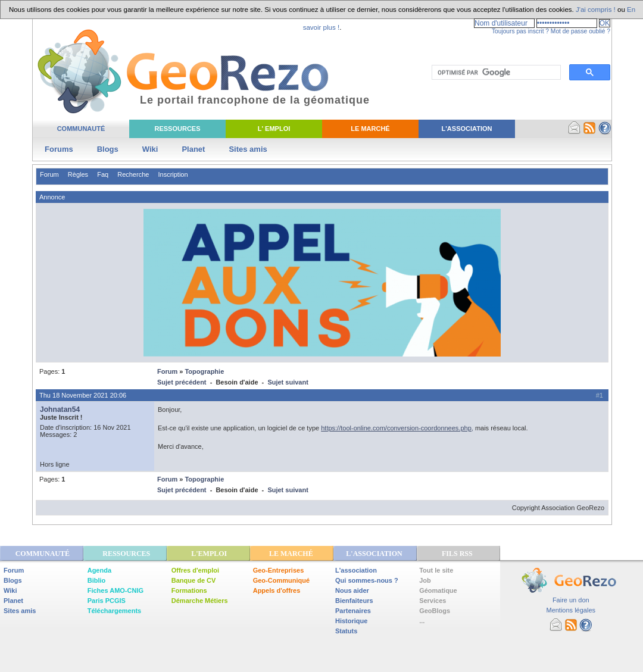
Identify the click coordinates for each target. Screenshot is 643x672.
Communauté (81, 129)
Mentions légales (571, 610)
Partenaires (353, 611)
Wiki (150, 149)
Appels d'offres (277, 590)
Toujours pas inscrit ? (520, 31)
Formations (189, 590)
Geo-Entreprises (279, 570)
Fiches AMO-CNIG (116, 590)
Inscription (173, 174)
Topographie (204, 371)
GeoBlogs (435, 611)
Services (433, 601)
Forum (49, 174)
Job (425, 580)
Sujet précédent (182, 382)
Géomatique (438, 590)
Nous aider (352, 590)
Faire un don (571, 600)
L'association (356, 570)
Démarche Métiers (200, 601)
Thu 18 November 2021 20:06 (83, 395)
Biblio (97, 580)
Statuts (346, 631)
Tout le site (436, 570)
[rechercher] (495, 73)
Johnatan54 (60, 410)
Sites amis (248, 149)
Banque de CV (194, 580)
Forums (59, 149)
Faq (103, 174)
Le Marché (370, 129)
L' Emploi (274, 129)
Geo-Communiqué (281, 580)
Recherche (133, 174)
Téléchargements (114, 611)
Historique (351, 621)
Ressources (177, 129)
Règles (78, 174)
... (422, 621)
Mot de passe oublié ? (580, 31)
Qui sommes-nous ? (367, 580)
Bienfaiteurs (354, 601)
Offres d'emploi (195, 570)
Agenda (99, 570)
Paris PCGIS (107, 601)
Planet (193, 149)
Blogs (108, 149)
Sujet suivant (288, 382)
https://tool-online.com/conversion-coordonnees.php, (397, 428)
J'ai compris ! (596, 10)
